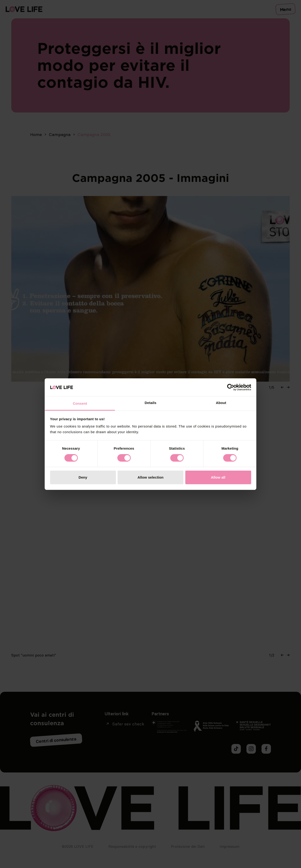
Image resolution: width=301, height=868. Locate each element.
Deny (83, 477)
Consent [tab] (80, 403)
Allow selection (151, 477)
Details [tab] (150, 403)
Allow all (218, 477)
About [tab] (221, 403)
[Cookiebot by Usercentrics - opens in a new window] (231, 387)
